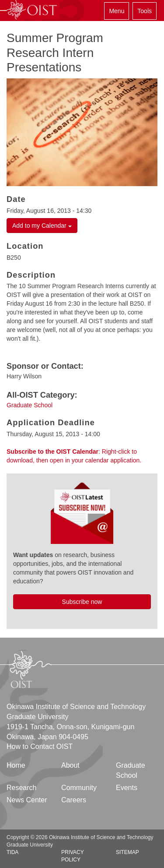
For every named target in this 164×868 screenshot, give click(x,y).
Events (127, 788)
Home (16, 765)
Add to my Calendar (42, 226)
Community (79, 788)
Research (21, 788)
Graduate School (30, 405)
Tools (145, 11)
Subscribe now (82, 602)
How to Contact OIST (40, 746)
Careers (74, 800)
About (70, 765)
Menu (117, 11)
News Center (27, 800)
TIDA (12, 852)
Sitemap (127, 852)
